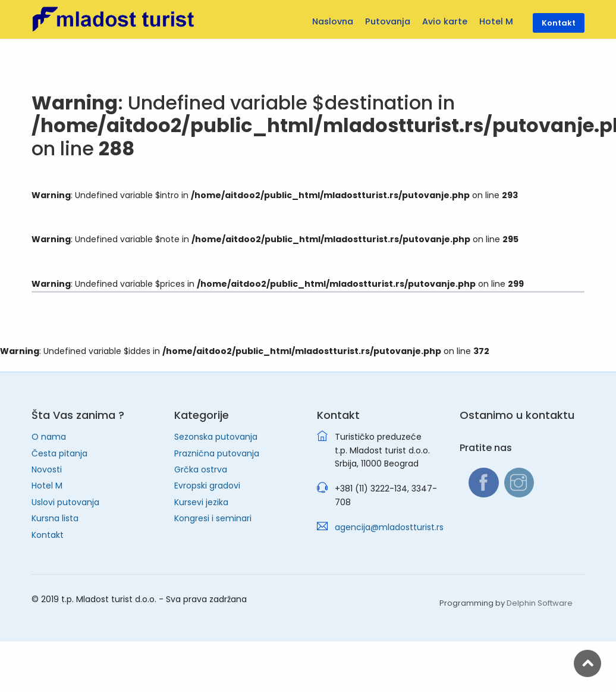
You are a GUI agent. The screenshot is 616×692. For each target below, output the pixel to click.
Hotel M (47, 486)
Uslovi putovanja (65, 502)
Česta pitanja (59, 453)
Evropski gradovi (207, 486)
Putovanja (388, 21)
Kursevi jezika (201, 502)
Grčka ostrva (201, 469)
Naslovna (333, 21)
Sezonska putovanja (216, 437)
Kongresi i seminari (213, 518)
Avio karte (445, 21)
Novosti (47, 469)
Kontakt (48, 535)
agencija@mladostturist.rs (389, 527)
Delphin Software (540, 603)
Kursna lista (55, 518)
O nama (49, 437)
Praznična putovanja (217, 453)
